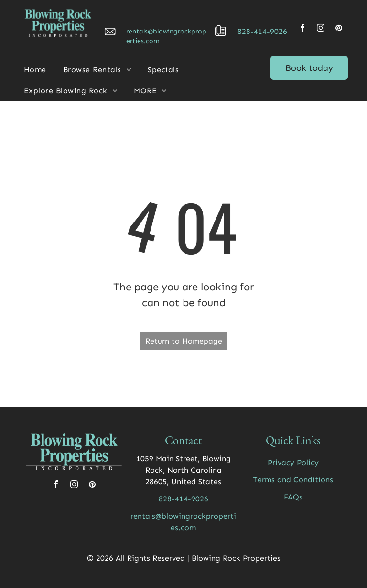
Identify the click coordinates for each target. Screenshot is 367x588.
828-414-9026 (262, 31)
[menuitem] (39, 70)
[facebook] (302, 29)
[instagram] (321, 29)
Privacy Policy (293, 462)
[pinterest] (339, 29)
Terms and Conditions (293, 480)
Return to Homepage (184, 341)
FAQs (293, 497)
